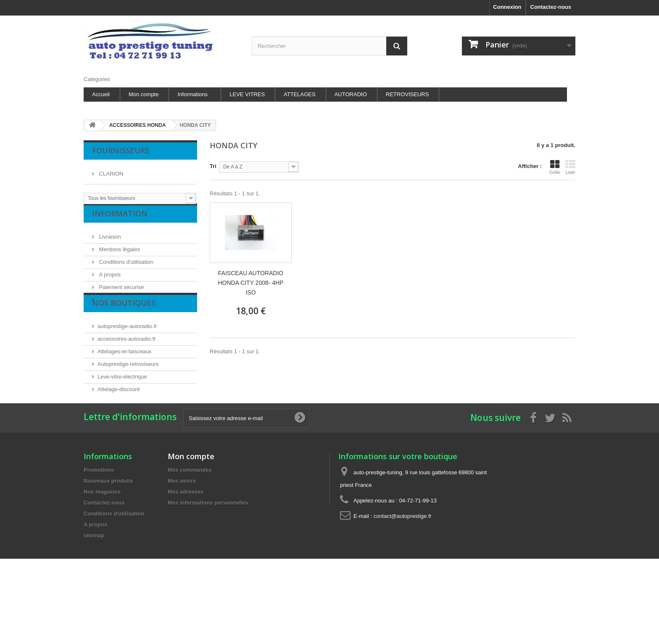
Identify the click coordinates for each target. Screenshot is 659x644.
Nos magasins (116, 306)
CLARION (110, 170)
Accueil (101, 94)
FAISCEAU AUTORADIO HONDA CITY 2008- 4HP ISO (250, 283)
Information (120, 223)
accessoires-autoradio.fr (127, 368)
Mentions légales (119, 256)
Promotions (99, 525)
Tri (213, 166)
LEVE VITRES (247, 94)
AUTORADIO (351, 94)
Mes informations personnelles (208, 558)
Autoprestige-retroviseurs (128, 393)
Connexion (507, 7)
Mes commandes (190, 525)
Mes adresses (186, 547)
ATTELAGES (300, 94)
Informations (192, 94)
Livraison (109, 243)
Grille (555, 167)
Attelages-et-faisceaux (125, 381)
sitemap (94, 591)
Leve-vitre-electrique (122, 406)
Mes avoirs (182, 536)
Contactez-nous (551, 7)
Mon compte (144, 94)
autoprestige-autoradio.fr (127, 356)
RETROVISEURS (407, 94)
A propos (109, 281)
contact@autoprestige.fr (403, 572)
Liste (570, 167)
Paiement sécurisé (121, 294)
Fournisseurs (121, 150)
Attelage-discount (119, 419)
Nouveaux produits (108, 536)
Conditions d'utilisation (125, 269)
